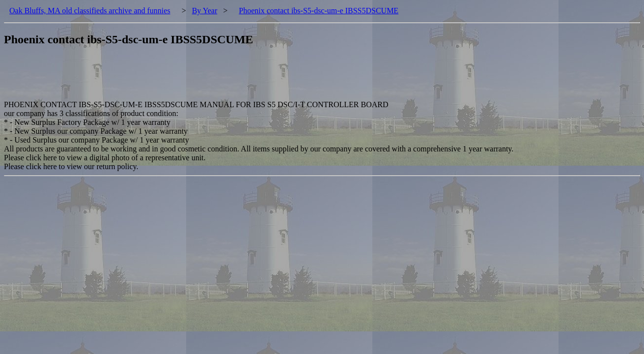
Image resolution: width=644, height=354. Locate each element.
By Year (205, 11)
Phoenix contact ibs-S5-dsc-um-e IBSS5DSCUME (319, 11)
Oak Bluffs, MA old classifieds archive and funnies (90, 11)
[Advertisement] (183, 78)
